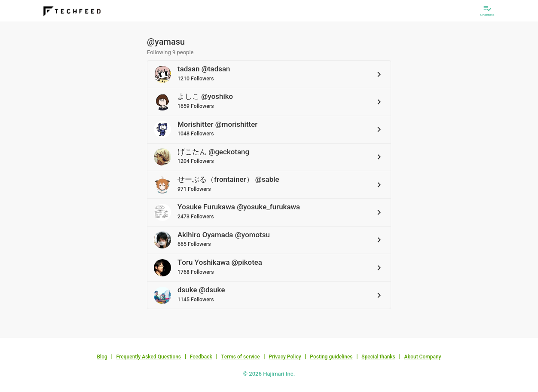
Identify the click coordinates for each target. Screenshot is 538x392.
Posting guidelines (331, 357)
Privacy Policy (285, 357)
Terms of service (240, 357)
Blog (102, 357)
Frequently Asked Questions (148, 357)
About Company (422, 357)
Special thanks (378, 357)
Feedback (201, 357)
